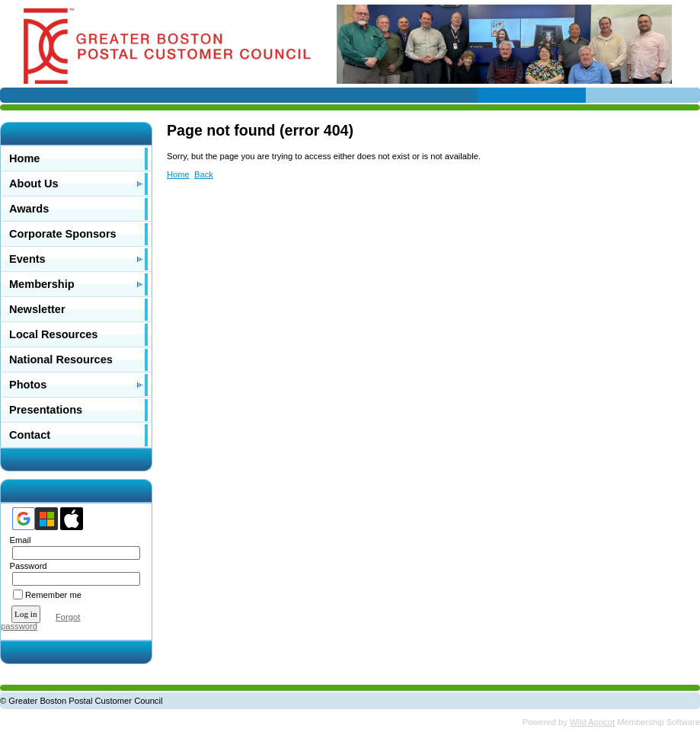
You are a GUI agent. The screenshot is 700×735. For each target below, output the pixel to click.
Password (26, 566)
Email (17, 540)
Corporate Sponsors (63, 234)
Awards (29, 209)
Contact (30, 435)
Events (27, 259)
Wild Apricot (592, 722)
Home (24, 158)
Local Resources (53, 334)
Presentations (46, 410)
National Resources (61, 360)
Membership (42, 284)
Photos (28, 385)
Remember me (53, 595)
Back (204, 174)
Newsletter (37, 309)
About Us (34, 184)
